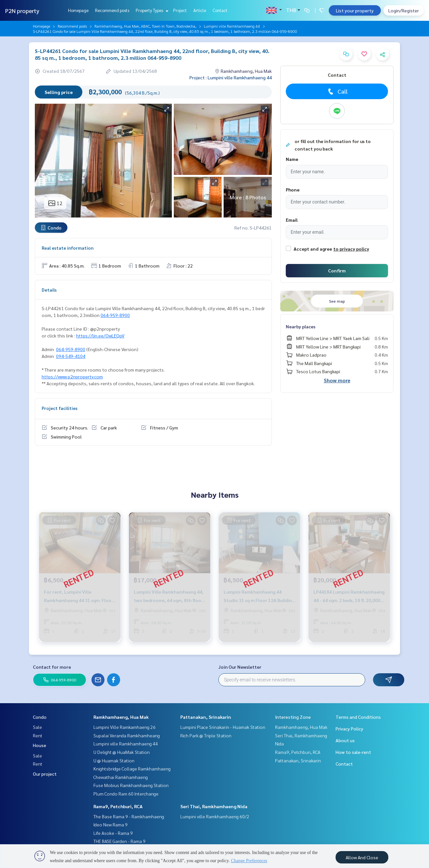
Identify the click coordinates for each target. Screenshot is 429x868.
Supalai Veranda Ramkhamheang (127, 735)
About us (345, 740)
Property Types (151, 10)
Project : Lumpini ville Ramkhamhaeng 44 (231, 77)
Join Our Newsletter (240, 667)
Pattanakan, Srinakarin (206, 717)
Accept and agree (313, 249)
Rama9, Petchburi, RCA (118, 806)
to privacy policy (351, 249)
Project (180, 10)
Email (292, 220)
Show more (337, 380)
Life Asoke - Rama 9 (113, 833)
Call (337, 91)
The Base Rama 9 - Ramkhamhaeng (129, 816)
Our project (45, 774)
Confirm (337, 270)
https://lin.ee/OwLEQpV (100, 335)
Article (200, 10)
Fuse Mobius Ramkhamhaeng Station (131, 785)
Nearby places (301, 326)
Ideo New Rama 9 (111, 824)
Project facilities (60, 408)
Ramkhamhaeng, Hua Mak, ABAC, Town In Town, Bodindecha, (145, 26)
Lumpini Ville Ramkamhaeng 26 (125, 727)
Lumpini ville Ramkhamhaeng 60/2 (215, 816)
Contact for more (52, 667)
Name (292, 159)
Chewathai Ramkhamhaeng (121, 777)
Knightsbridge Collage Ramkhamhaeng (132, 769)
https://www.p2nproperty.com (72, 376)
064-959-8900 (115, 315)
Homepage (78, 10)
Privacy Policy (349, 729)
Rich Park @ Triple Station (206, 735)
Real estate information (68, 248)
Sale (37, 727)
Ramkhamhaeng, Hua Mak (121, 717)
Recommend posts (112, 10)
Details (49, 290)
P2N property (22, 11)
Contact (220, 10)
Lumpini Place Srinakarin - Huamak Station (223, 727)
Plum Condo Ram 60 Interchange (126, 794)
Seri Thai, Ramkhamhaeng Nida (214, 806)
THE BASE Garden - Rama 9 (119, 841)
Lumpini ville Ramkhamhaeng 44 (232, 26)
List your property (355, 10)
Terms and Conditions (358, 717)
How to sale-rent (353, 752)
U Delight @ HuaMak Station (122, 752)
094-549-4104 (71, 356)
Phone (293, 190)
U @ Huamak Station (114, 760)
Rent (38, 735)
